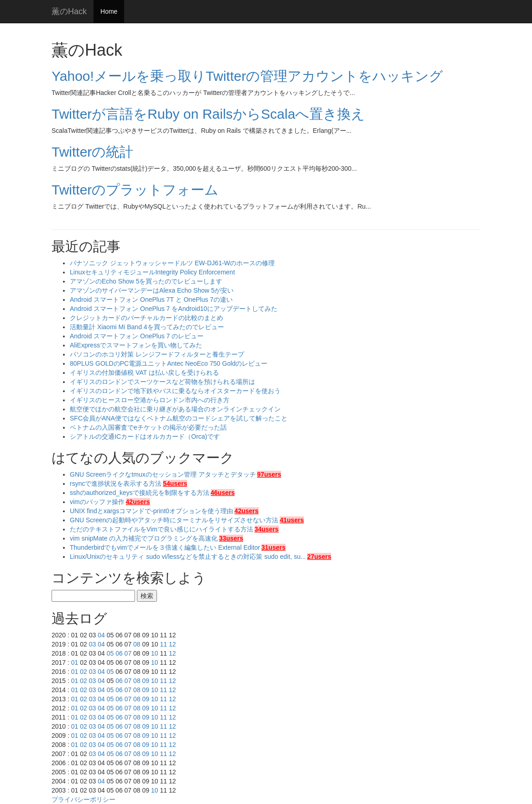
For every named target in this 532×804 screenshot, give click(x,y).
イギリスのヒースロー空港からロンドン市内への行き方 (150, 400)
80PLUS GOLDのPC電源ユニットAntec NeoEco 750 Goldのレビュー (169, 363)
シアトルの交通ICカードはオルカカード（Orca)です (145, 436)
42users (138, 502)
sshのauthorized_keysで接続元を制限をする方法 (140, 493)
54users (175, 483)
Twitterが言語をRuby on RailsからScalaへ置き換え (208, 114)
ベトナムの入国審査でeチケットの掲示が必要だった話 (148, 427)
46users (223, 493)
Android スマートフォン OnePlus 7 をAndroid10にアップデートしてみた (174, 309)
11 (163, 644)
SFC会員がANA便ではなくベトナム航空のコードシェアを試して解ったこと (179, 418)
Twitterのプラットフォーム (135, 190)
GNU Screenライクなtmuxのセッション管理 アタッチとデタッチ (163, 474)
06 (119, 653)
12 (172, 644)
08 (137, 644)
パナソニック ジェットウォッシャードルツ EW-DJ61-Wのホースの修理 (172, 263)
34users (267, 529)
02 (83, 672)
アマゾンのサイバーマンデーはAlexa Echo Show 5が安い (152, 290)
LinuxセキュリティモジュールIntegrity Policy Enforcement (152, 272)
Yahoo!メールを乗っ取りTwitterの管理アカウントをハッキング (247, 76)
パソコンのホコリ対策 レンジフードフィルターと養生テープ (157, 354)
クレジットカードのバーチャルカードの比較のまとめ (146, 318)
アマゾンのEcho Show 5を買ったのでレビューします (146, 281)
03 (93, 644)
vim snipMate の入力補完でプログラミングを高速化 (144, 538)
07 (128, 653)
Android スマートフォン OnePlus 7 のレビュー (137, 336)
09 (146, 681)
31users (274, 547)
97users (269, 474)
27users (319, 557)
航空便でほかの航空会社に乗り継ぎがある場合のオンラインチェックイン (175, 409)
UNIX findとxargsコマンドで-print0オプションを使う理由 (151, 511)
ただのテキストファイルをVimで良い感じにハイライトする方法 (162, 529)
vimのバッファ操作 (97, 502)
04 (101, 635)
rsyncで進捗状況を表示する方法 (116, 483)
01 (75, 662)
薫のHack (69, 11)
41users (292, 520)
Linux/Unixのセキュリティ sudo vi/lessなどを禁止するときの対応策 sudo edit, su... (188, 557)
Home (109, 11)
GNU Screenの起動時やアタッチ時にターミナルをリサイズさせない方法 (174, 520)
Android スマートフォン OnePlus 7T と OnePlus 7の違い (151, 300)
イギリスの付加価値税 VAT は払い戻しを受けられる (144, 373)
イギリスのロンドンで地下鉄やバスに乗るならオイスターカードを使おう (175, 391)
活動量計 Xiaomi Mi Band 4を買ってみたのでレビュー (147, 327)
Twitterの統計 (92, 152)
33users (231, 538)
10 (155, 653)
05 (110, 653)
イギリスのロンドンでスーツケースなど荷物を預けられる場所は (162, 382)
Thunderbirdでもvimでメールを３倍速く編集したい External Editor (165, 547)
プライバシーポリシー (83, 799)
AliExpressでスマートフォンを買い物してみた (136, 345)
